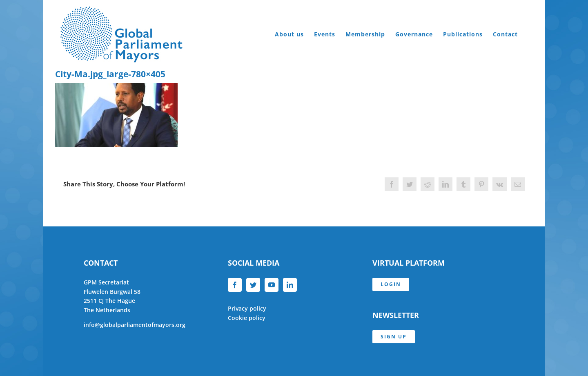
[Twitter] (253, 285)
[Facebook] (235, 285)
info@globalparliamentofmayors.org (135, 325)
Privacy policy (247, 308)
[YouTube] (272, 285)
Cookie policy (247, 318)
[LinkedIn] (290, 285)
